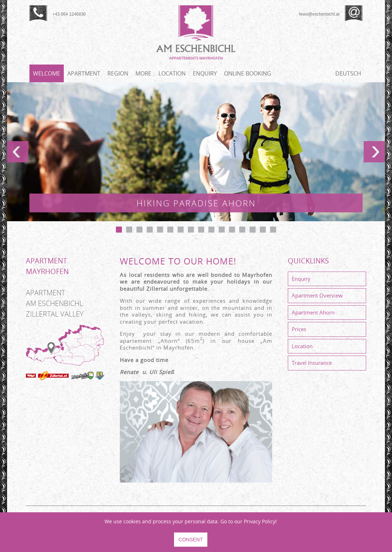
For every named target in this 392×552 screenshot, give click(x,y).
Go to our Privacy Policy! (249, 521)
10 (211, 230)
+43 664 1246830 (69, 14)
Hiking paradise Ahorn (119, 230)
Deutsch (348, 73)
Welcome (47, 73)
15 (263, 230)
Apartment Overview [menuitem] (317, 295)
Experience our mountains (170, 230)
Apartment (84, 73)
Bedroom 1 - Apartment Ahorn (160, 230)
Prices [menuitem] (299, 329)
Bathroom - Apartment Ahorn (232, 230)
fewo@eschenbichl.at (319, 14)
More (143, 73)
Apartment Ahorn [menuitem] (313, 312)
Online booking (248, 73)
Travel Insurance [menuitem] (312, 363)
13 (242, 230)
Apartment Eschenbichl (139, 230)
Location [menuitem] (302, 346)
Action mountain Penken (129, 230)
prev (18, 152)
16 (273, 230)
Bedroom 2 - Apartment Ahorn (201, 230)
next (374, 152)
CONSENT (191, 540)
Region (118, 73)
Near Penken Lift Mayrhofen (222, 230)
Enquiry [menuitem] (301, 279)
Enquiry (205, 73)
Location (172, 73)
